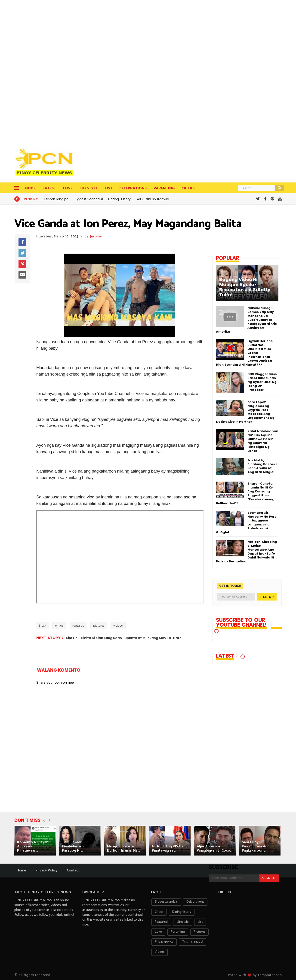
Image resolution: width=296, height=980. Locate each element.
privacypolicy (164, 942)
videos (118, 626)
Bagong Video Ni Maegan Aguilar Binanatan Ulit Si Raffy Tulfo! (245, 287)
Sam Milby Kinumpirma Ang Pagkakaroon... (256, 846)
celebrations (195, 902)
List (109, 188)
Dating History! (120, 199)
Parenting (164, 188)
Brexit (43, 626)
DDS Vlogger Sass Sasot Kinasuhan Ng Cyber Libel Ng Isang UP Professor (262, 382)
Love (68, 188)
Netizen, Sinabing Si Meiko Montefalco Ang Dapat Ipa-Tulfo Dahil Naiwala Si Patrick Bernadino (247, 552)
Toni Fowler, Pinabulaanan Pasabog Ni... (73, 846)
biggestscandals (166, 902)
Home (30, 188)
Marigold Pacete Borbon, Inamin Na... (123, 848)
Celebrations (133, 188)
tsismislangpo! (193, 942)
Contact (73, 870)
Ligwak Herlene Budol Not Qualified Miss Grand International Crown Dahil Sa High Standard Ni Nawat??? (244, 353)
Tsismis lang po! (57, 199)
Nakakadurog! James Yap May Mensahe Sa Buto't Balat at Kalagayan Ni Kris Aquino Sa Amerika (246, 320)
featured (78, 626)
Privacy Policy (46, 870)
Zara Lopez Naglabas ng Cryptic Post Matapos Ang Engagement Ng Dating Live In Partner (245, 412)
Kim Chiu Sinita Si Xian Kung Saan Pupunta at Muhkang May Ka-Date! (124, 638)
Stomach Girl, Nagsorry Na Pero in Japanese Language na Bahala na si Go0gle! (246, 522)
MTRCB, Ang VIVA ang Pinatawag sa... (170, 848)
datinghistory (182, 912)
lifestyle (183, 922)
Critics (188, 188)
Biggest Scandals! (89, 199)
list (200, 922)
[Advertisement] (46, 72)
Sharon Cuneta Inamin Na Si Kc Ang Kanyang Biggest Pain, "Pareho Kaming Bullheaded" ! (245, 493)
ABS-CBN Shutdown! (153, 199)
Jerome (96, 236)
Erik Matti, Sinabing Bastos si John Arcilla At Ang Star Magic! (263, 466)
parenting (178, 932)
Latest (49, 188)
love (158, 932)
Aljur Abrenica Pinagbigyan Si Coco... (214, 848)
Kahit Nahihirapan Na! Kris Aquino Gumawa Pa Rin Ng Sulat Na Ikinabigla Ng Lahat (263, 441)
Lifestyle (89, 188)
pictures (99, 626)
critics (59, 626)
